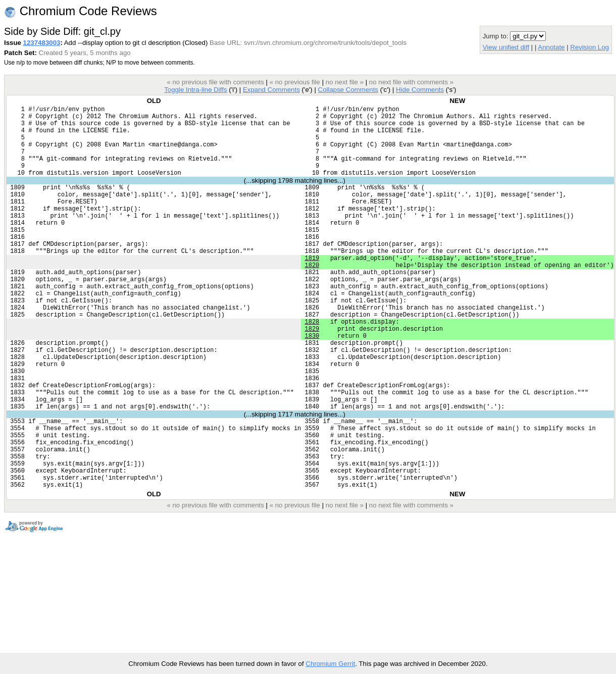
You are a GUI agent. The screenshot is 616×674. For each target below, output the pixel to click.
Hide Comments (420, 90)
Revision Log (589, 47)
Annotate (551, 47)
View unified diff (506, 47)
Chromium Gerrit (330, 664)
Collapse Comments (348, 90)
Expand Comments (271, 90)
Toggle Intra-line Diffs (195, 90)
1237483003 (42, 43)
